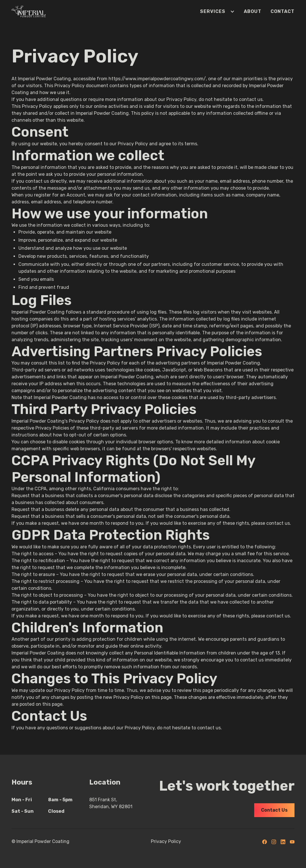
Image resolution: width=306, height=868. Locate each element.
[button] (213, 12)
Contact (283, 11)
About (253, 11)
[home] (28, 12)
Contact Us (274, 810)
